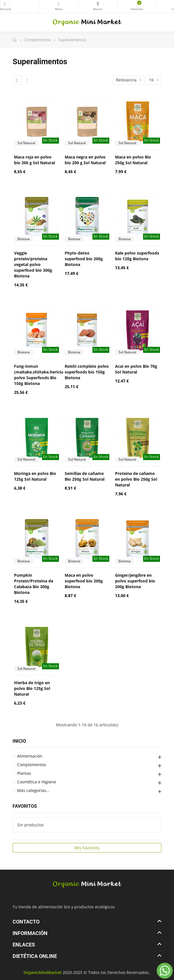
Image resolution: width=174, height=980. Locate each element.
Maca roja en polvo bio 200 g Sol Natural (34, 160)
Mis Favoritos (87, 848)
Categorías (59, 4)
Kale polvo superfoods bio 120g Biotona (137, 256)
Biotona (24, 239)
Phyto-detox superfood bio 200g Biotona (84, 259)
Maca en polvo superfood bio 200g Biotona (84, 581)
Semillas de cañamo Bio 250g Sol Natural (85, 476)
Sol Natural (26, 143)
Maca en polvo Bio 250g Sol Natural (133, 160)
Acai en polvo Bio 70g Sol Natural (136, 369)
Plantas (24, 773)
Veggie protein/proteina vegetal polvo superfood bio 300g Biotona (33, 264)
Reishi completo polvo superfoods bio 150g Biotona (87, 372)
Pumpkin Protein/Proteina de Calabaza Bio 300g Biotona (34, 584)
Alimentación (30, 756)
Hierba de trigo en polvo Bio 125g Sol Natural (32, 688)
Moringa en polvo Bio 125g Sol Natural (35, 476)
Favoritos (25, 806)
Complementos (32, 765)
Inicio (19, 741)
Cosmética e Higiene (37, 782)
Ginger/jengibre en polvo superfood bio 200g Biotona (135, 581)
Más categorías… (33, 790)
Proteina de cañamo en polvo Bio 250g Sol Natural (136, 479)
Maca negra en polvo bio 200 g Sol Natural (85, 160)
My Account (5, 4)
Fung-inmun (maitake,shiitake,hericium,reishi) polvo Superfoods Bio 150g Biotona (47, 375)
